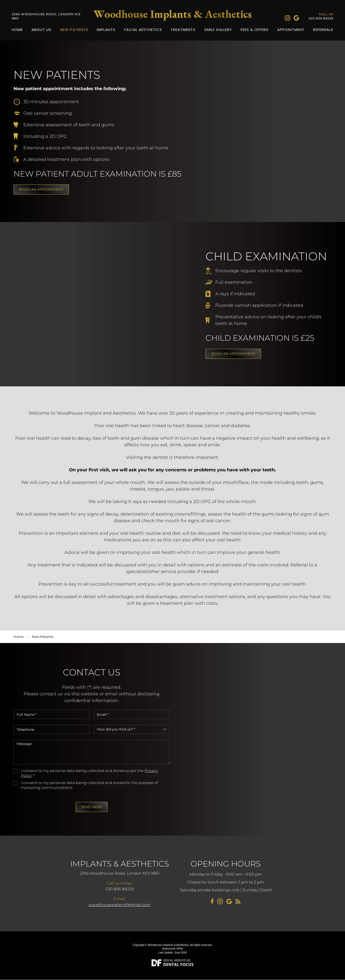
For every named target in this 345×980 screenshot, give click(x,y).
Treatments (183, 30)
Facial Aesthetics (143, 30)
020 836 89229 (321, 19)
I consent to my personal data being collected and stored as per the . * (89, 773)
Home (17, 30)
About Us (41, 30)
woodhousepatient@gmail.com (119, 905)
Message (92, 752)
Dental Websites (175, 960)
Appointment (291, 30)
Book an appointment (41, 190)
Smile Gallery (218, 30)
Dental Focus (179, 965)
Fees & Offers (255, 30)
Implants (106, 30)
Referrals (323, 30)
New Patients (74, 30)
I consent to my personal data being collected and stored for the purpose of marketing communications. (89, 785)
